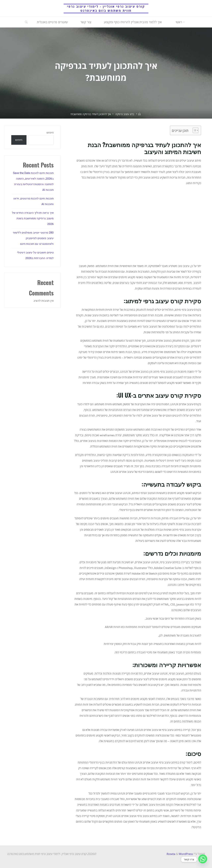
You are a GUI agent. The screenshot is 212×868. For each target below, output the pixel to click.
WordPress (186, 854)
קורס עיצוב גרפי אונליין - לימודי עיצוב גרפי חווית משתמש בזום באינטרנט (106, 8)
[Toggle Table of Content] (194, 130)
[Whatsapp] (203, 859)
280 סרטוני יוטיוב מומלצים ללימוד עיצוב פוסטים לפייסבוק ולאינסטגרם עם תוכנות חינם (33, 238)
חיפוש (50, 132)
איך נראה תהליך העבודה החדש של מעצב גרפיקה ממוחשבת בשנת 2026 (33, 218)
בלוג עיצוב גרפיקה (125, 114)
